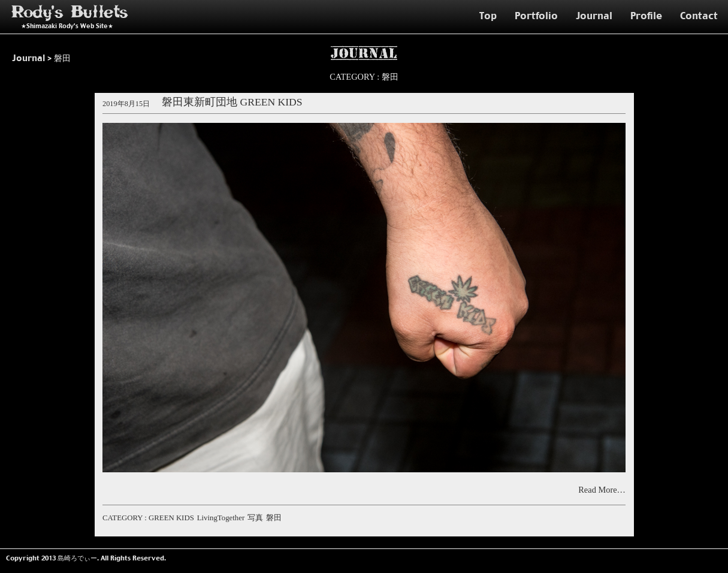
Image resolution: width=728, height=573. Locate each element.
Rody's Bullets (70, 12)
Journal (594, 16)
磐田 (274, 518)
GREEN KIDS (171, 518)
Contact (699, 16)
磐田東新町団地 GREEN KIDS (232, 102)
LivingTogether (221, 518)
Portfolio (536, 16)
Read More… (602, 490)
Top (488, 16)
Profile (646, 16)
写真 (255, 518)
